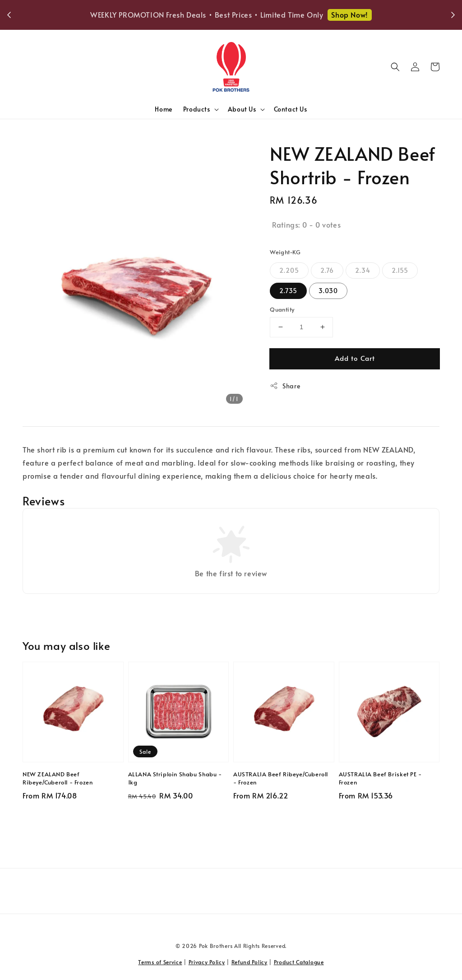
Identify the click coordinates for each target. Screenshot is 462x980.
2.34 (363, 270)
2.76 (327, 270)
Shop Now (376, 14)
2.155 (400, 270)
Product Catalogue (299, 962)
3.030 (328, 291)
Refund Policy (249, 962)
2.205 (289, 270)
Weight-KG (285, 252)
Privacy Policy (207, 962)
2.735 (288, 291)
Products (197, 109)
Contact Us (291, 109)
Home (163, 109)
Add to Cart (355, 358)
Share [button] (285, 386)
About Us (242, 109)
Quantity (282, 309)
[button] (395, 67)
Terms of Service (160, 962)
